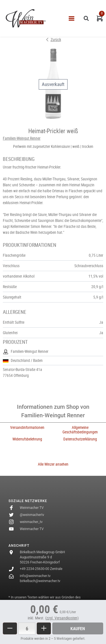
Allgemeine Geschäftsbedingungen (80, 430)
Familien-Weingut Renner (22, 138)
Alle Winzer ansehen (53, 464)
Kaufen (78, 628)
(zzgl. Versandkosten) (62, 618)
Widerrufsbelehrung (27, 439)
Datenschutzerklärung (80, 439)
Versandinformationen (27, 427)
